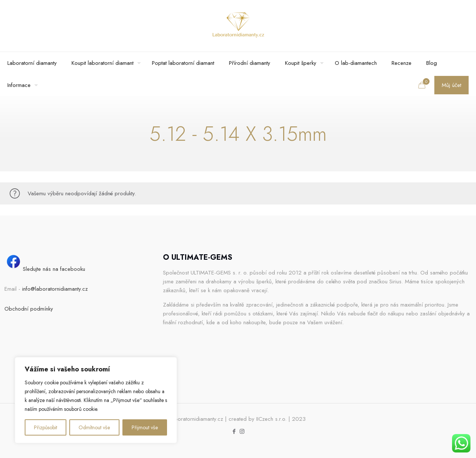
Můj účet (451, 85)
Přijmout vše (145, 427)
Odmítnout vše (94, 427)
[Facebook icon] (234, 431)
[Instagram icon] (242, 431)
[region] (96, 400)
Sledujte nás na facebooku (45, 269)
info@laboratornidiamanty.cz (55, 289)
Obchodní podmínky (29, 309)
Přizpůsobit (46, 427)
